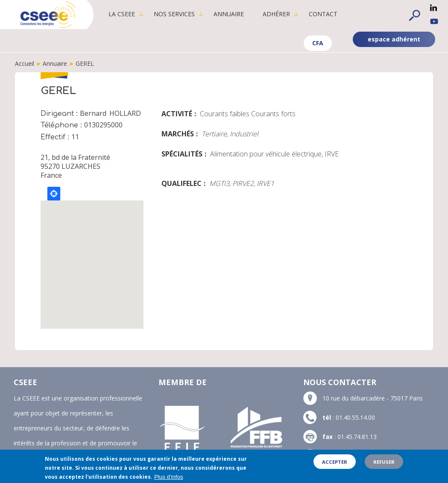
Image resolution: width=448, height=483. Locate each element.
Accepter (335, 462)
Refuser (384, 462)
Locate (54, 194)
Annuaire (229, 14)
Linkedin (433, 8)
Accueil (25, 63)
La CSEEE (122, 14)
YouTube (434, 21)
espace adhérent (394, 39)
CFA (318, 43)
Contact (323, 14)
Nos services (174, 14)
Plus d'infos (169, 477)
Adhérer (276, 14)
